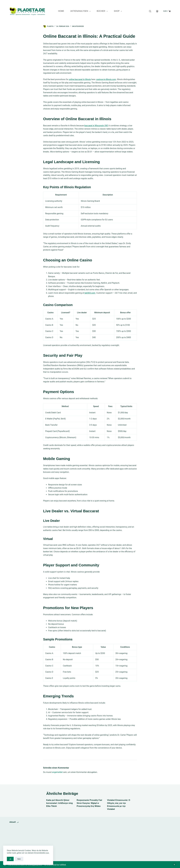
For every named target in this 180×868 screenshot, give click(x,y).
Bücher (103, 11)
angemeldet (57, 772)
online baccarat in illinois (80, 79)
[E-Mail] (170, 3)
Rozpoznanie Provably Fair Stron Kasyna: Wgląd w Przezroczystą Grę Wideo (89, 803)
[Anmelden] (157, 11)
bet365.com (90, 293)
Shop (118, 11)
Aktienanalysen (81, 11)
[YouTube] (160, 3)
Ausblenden (174, 865)
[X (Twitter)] (165, 3)
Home (61, 11)
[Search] (150, 11)
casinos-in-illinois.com (106, 79)
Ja (10, 859)
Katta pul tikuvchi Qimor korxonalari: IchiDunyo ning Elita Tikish (59, 803)
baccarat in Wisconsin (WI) (96, 126)
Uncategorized (78, 26)
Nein (19, 859)
